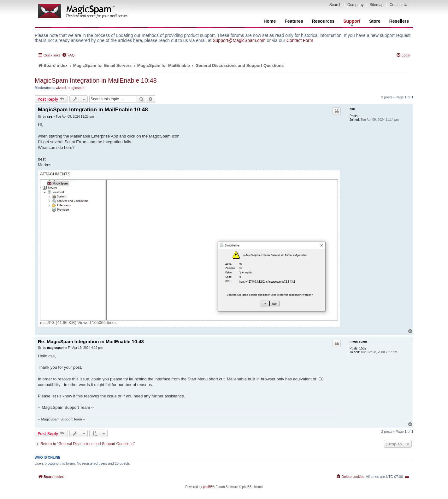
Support (352, 22)
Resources (323, 21)
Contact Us (399, 5)
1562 (363, 348)
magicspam (77, 88)
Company (355, 5)
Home (270, 21)
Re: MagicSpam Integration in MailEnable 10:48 (91, 341)
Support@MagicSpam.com (239, 40)
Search (335, 5)
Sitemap (376, 5)
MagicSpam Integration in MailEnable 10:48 (96, 80)
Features (294, 21)
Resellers (399, 21)
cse (352, 109)
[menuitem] (68, 55)
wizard (61, 88)
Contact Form (300, 40)
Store (375, 21)
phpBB (208, 487)
